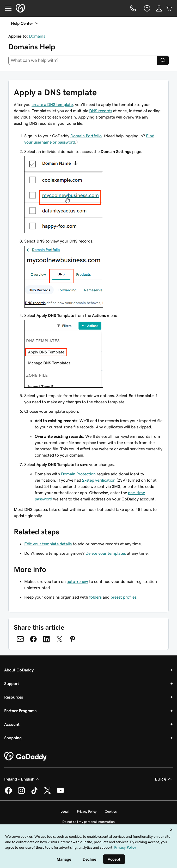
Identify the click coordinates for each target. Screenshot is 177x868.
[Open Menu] (6, 8)
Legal (65, 811)
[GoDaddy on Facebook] (8, 793)
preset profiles (123, 597)
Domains (37, 36)
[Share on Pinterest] (72, 639)
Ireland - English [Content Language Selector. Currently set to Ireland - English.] (22, 779)
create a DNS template (52, 104)
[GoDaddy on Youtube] (60, 793)
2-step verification (99, 480)
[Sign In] (159, 8)
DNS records (101, 111)
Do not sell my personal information (88, 822)
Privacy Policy (87, 811)
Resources (14, 697)
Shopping (13, 738)
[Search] (163, 60)
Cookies (111, 811)
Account (12, 724)
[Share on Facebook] (33, 639)
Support (12, 683)
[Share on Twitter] (59, 639)
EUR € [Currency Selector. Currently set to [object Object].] (164, 779)
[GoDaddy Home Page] (26, 757)
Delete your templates (106, 553)
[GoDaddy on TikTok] (34, 793)
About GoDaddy (19, 670)
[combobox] (83, 60)
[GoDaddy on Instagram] (21, 793)
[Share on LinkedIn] (46, 639)
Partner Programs (20, 711)
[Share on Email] (20, 639)
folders (95, 597)
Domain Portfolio (86, 136)
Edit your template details (48, 544)
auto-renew (77, 581)
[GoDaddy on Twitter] (47, 793)
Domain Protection (78, 474)
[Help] (147, 8)
